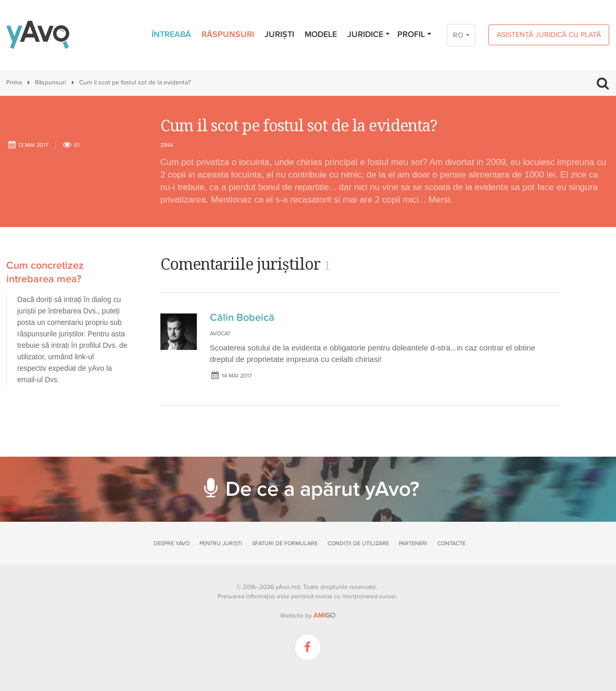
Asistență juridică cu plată (549, 35)
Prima (14, 83)
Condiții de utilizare (358, 543)
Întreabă (171, 34)
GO (324, 615)
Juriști (279, 34)
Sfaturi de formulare (285, 543)
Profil (415, 34)
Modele (321, 34)
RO (458, 35)
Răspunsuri (228, 34)
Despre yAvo (172, 543)
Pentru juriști (221, 543)
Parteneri (413, 543)
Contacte (451, 543)
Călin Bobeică (242, 318)
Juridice (369, 34)
